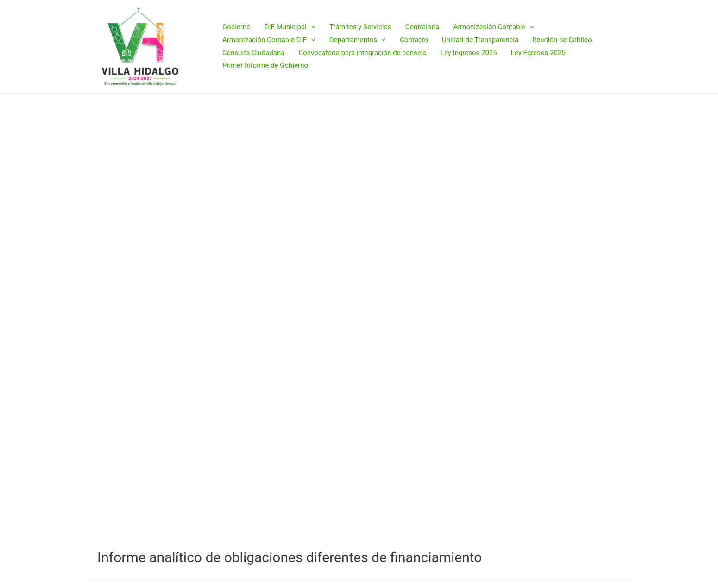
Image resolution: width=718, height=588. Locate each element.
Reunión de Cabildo (562, 40)
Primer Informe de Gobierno (265, 65)
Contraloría (422, 27)
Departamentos (358, 40)
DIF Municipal (290, 27)
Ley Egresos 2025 (538, 53)
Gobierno (236, 27)
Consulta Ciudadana (253, 53)
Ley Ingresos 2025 (469, 53)
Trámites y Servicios (360, 27)
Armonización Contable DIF (269, 40)
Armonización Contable (494, 27)
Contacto (414, 40)
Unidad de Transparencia (480, 40)
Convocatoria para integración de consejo (362, 53)
